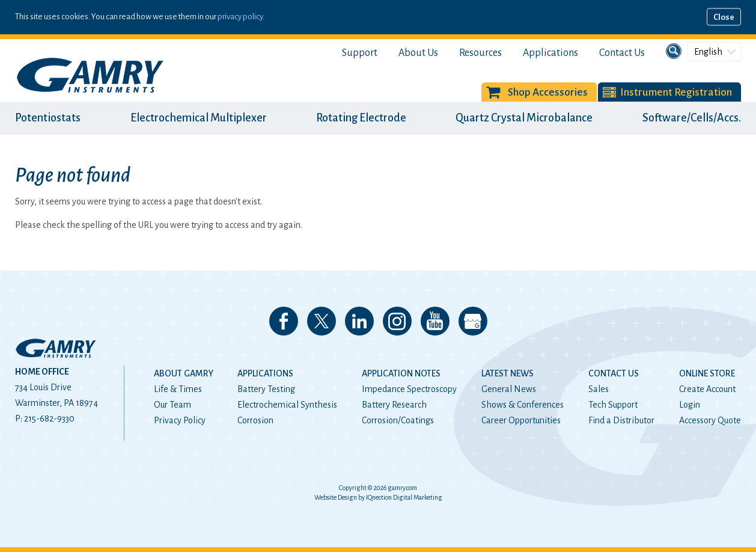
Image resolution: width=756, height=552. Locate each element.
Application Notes (401, 373)
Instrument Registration (676, 92)
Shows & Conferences (523, 405)
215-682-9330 (49, 419)
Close (724, 17)
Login (690, 405)
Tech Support (613, 405)
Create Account (707, 389)
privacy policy (240, 17)
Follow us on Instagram (397, 321)
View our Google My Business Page (473, 321)
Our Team (172, 405)
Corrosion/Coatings (398, 420)
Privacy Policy (180, 420)
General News (509, 389)
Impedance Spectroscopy (409, 389)
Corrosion (255, 420)
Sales (599, 389)
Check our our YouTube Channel (435, 321)
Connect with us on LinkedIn (359, 321)
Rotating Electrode (361, 118)
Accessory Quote (710, 420)
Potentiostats (48, 118)
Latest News (508, 373)
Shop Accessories (548, 92)
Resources (480, 53)
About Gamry (184, 373)
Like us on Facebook (284, 321)
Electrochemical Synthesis (287, 405)
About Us (418, 53)
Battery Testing (266, 389)
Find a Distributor (621, 420)
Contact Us (622, 53)
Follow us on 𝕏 (322, 321)
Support (360, 53)
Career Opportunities (521, 420)
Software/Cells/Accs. (692, 118)
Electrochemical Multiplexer (199, 118)
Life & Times (178, 389)
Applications (550, 53)
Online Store (707, 373)
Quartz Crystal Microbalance (524, 118)
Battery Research (394, 405)
